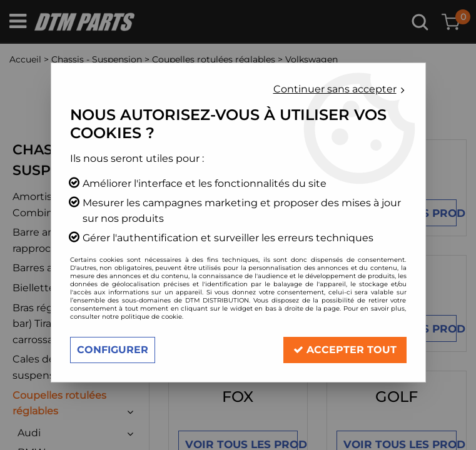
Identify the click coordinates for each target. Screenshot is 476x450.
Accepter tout (345, 350)
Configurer (113, 350)
